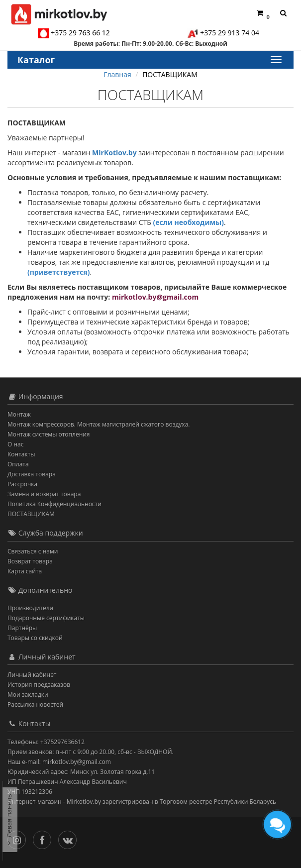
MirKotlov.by (114, 153)
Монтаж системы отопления (49, 434)
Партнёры (22, 628)
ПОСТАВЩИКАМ (31, 514)
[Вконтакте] (70, 838)
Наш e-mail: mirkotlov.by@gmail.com (59, 762)
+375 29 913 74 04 (230, 33)
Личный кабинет (32, 675)
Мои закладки (28, 695)
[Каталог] (276, 60)
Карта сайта (25, 571)
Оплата (18, 464)
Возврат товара (30, 561)
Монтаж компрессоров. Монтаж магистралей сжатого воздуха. (99, 424)
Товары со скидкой (35, 638)
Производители (30, 608)
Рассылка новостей (35, 705)
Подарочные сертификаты (46, 618)
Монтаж (19, 414)
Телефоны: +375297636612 (46, 742)
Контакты (21, 454)
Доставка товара (32, 474)
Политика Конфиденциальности (54, 504)
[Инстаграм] (19, 838)
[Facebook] (45, 838)
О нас (15, 444)
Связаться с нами (33, 551)
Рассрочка (22, 484)
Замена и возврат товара (44, 494)
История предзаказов (39, 685)
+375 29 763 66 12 (80, 33)
